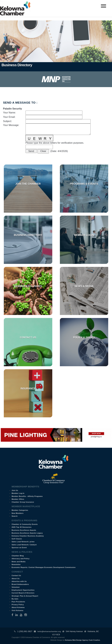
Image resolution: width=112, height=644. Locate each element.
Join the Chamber (28, 184)
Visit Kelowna (17, 610)
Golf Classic (17, 539)
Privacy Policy (18, 605)
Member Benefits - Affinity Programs (27, 496)
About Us (16, 579)
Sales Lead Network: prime (23, 542)
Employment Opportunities (23, 590)
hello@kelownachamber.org (49, 631)
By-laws (15, 599)
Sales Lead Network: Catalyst (24, 545)
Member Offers (18, 499)
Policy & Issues (84, 337)
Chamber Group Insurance (23, 502)
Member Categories (20, 510)
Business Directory (28, 235)
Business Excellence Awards (24, 530)
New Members (17, 513)
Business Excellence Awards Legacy (27, 533)
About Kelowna (18, 607)
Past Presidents (18, 602)
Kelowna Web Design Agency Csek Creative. (83, 640)
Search (15, 516)
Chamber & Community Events (25, 524)
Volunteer (16, 587)
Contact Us (28, 337)
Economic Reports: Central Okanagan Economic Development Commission (44, 567)
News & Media (84, 286)
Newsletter (16, 564)
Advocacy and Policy (21, 559)
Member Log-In (18, 493)
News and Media (18, 562)
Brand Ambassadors (20, 584)
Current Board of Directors (23, 593)
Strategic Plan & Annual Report (25, 596)
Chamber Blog (18, 556)
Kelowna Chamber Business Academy (28, 536)
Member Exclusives (28, 286)
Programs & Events (84, 184)
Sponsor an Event (19, 548)
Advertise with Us (19, 581)
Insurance (28, 389)
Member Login (84, 235)
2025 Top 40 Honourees (22, 527)
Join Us (15, 490)
